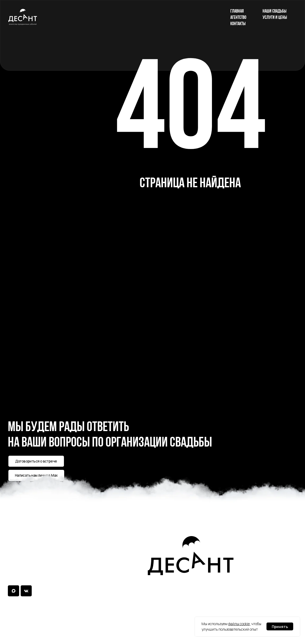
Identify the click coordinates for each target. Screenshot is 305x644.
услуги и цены (275, 17)
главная (237, 11)
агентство (238, 17)
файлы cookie (239, 624)
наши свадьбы (274, 11)
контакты (238, 23)
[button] (36, 461)
